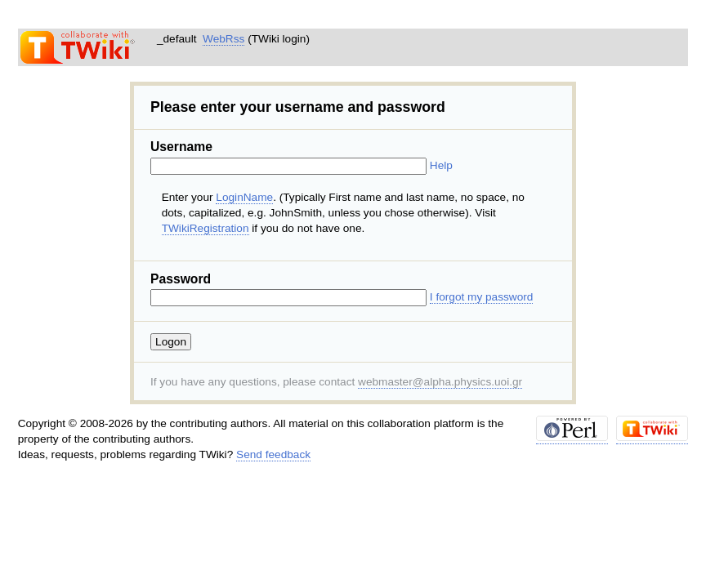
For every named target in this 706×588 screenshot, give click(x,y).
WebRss (223, 39)
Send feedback (273, 454)
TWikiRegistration (206, 228)
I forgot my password (482, 297)
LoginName (244, 197)
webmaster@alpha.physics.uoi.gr (440, 382)
